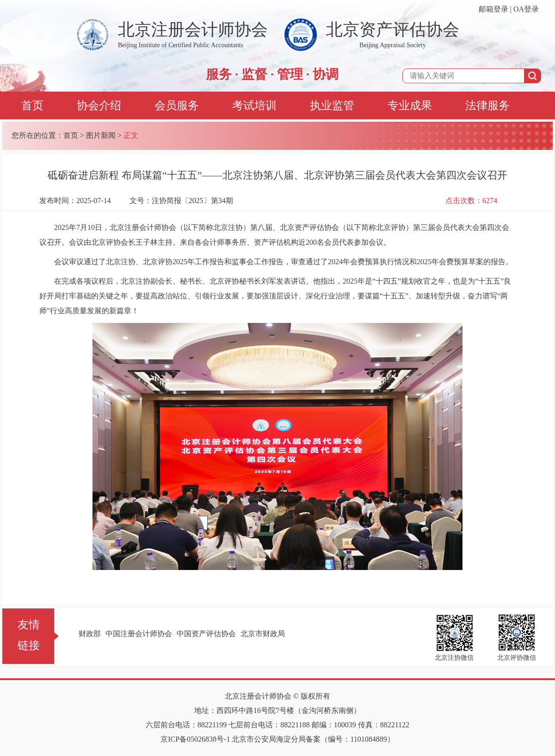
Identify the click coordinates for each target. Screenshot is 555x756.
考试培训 (254, 105)
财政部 (90, 634)
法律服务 (487, 105)
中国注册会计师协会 (139, 634)
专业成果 (410, 105)
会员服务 (177, 105)
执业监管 (332, 105)
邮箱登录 (493, 9)
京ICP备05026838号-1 (195, 739)
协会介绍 (99, 105)
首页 (32, 105)
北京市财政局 (263, 634)
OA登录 (526, 9)
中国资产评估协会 (206, 634)
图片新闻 (101, 135)
